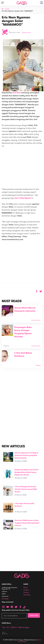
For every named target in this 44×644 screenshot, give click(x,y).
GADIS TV (14, 627)
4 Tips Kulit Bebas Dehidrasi (23, 355)
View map (5, 599)
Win (8, 627)
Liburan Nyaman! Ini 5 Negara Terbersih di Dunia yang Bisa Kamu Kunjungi (26, 455)
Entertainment (26, 33)
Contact (26, 590)
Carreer (26, 592)
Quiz (4, 627)
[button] (41, 291)
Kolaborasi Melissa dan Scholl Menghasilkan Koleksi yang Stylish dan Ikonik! (26, 472)
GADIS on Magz (24, 627)
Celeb (7, 9)
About (25, 588)
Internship (27, 595)
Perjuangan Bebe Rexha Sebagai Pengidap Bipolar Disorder (23, 332)
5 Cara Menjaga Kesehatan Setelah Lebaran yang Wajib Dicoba (26, 489)
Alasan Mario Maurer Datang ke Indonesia (25, 309)
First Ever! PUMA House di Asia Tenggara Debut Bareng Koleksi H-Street (27, 523)
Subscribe (34, 615)
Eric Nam (17, 93)
